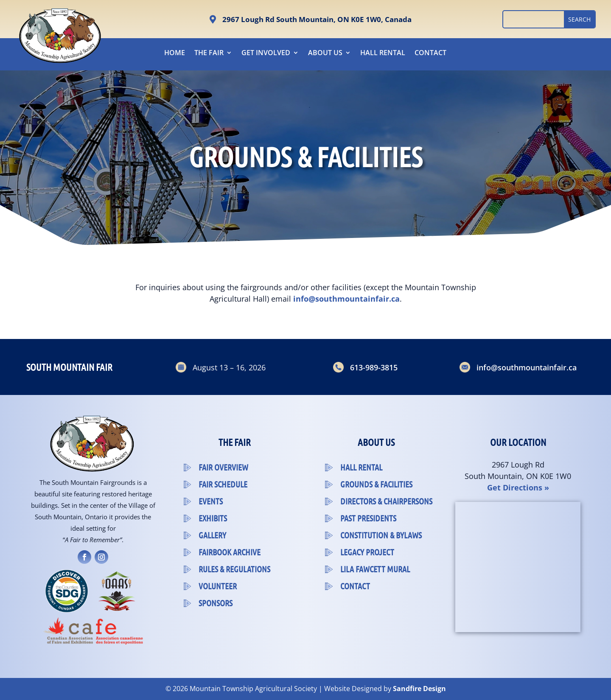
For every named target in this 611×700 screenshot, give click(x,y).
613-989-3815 (374, 367)
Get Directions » (518, 487)
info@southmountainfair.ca (527, 367)
